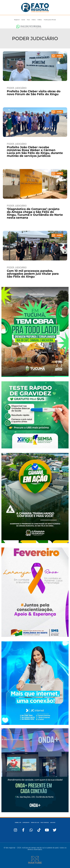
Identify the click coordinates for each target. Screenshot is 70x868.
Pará (28, 20)
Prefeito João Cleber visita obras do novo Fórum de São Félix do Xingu (34, 93)
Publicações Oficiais (50, 20)
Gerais (23, 20)
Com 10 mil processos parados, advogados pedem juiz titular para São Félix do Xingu (33, 274)
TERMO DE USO (35, 823)
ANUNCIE (53, 823)
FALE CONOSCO (45, 823)
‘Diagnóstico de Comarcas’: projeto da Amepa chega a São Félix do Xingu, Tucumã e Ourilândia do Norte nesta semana (35, 213)
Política (40, 20)
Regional (17, 20)
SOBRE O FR (18, 823)
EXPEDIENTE (26, 823)
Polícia (34, 20)
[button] (57, 56)
